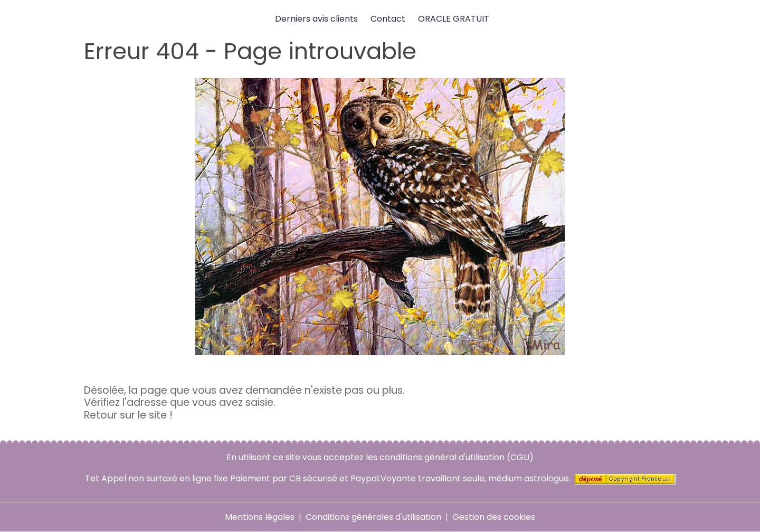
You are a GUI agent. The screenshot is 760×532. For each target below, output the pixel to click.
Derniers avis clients (316, 19)
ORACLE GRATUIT (454, 19)
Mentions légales (260, 517)
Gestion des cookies (494, 517)
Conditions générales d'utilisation (373, 517)
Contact (388, 19)
